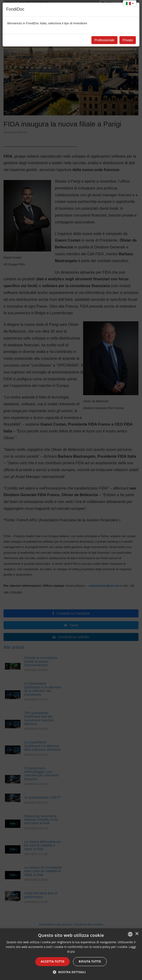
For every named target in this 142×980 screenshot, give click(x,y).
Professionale (104, 40)
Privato (128, 40)
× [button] (137, 934)
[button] (71, 972)
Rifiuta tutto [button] (90, 961)
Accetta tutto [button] (53, 961)
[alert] (71, 954)
